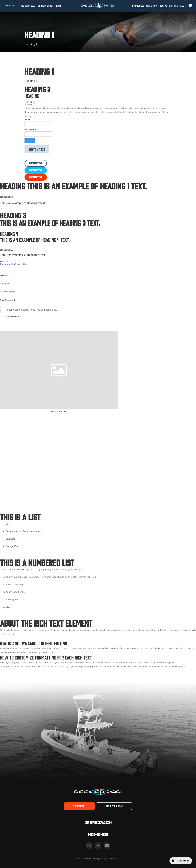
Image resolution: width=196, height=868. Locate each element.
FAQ (182, 6)
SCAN (58, 6)
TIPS (176, 6)
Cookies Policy (113, 858)
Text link (4, 275)
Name (27, 119)
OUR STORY (152, 6)
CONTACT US (166, 6)
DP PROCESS (138, 6)
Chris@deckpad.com (98, 822)
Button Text (37, 149)
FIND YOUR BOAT (28, 6)
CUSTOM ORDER (46, 6)
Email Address (31, 129)
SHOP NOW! (79, 806)
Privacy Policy (99, 858)
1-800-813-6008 (98, 834)
